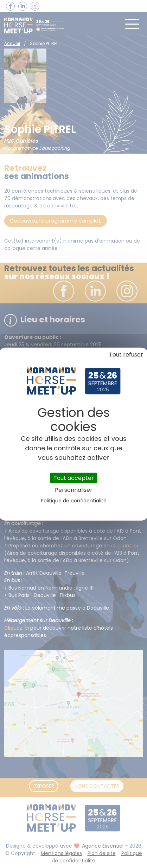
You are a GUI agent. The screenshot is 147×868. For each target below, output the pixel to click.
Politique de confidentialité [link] (74, 501)
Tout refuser (126, 354)
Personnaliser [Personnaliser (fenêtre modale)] (74, 490)
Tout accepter (74, 478)
